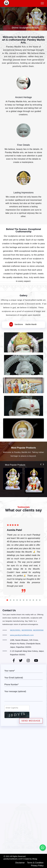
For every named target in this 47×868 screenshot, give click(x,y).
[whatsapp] (43, 848)
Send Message (31, 721)
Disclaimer (20, 863)
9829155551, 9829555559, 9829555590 (27, 630)
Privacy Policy (37, 866)
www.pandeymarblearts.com (22, 635)
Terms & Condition (35, 863)
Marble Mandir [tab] (31, 324)
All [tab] (11, 324)
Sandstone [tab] (19, 324)
